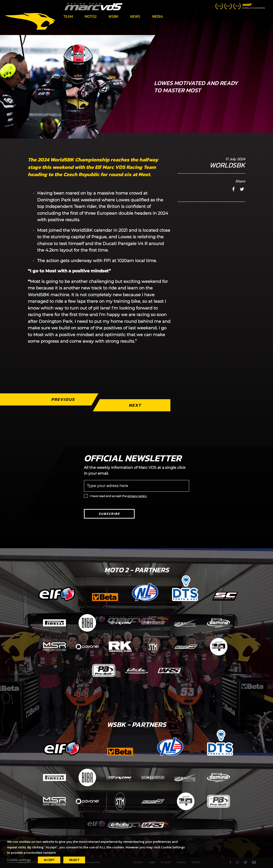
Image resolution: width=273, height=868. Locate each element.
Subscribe (109, 514)
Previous (63, 399)
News (135, 16)
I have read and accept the (118, 496)
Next (135, 405)
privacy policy (137, 496)
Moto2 (91, 16)
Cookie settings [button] (19, 860)
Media (158, 16)
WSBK (113, 16)
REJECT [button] (74, 860)
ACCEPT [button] (49, 860)
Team (68, 16)
